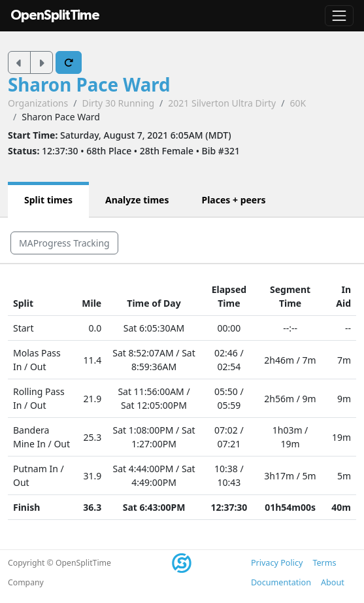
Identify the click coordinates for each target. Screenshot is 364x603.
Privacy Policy (277, 563)
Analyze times (137, 200)
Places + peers (233, 200)
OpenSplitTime (55, 15)
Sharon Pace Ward (89, 84)
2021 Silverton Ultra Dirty (222, 103)
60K (298, 103)
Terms (324, 563)
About (333, 582)
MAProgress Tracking (64, 243)
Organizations (38, 103)
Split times (48, 200)
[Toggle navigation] (339, 16)
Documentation (281, 582)
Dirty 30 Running (118, 103)
